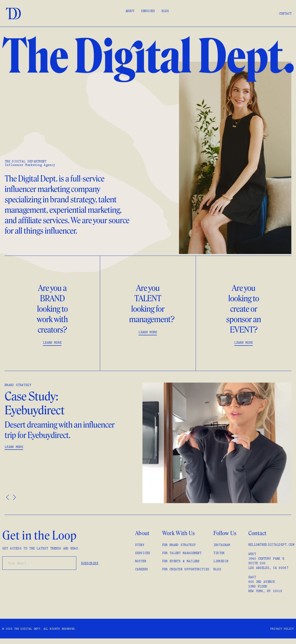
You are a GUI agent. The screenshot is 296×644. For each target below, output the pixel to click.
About (130, 11)
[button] (8, 497)
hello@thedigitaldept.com (271, 545)
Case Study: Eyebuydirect (35, 403)
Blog (165, 11)
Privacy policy (282, 629)
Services (148, 11)
